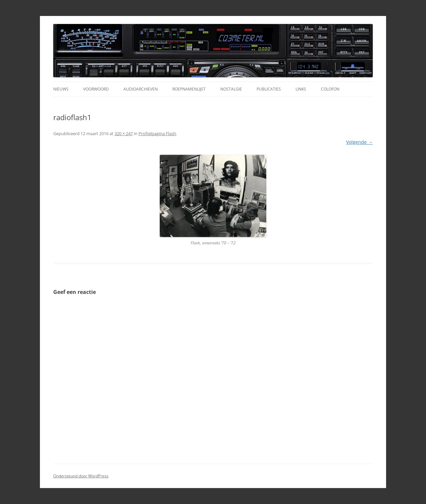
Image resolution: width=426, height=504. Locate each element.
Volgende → (359, 142)
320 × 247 (124, 133)
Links (301, 89)
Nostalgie (231, 89)
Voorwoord (96, 89)
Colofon (330, 89)
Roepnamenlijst (189, 89)
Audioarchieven (141, 89)
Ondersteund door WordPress (81, 476)
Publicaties (269, 89)
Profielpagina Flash (157, 133)
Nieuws (61, 89)
